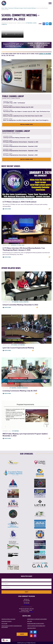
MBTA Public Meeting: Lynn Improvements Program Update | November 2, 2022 (25, 435)
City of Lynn (4, 624)
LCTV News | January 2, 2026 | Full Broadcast (19, 202)
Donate (22, 634)
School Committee (24, 302)
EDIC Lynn (30, 621)
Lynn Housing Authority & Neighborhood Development (12, 627)
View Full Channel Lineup (27, 125)
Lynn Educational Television (8, 619)
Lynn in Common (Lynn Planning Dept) (36, 626)
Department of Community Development (37, 619)
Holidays (17, 199)
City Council (14, 345)
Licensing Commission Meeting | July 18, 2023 (20, 391)
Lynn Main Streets (32, 628)
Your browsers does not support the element (12, 32)
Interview (22, 199)
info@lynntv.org (26, 604)
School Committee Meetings (29, 8)
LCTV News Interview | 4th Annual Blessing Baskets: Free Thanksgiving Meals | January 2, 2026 (24, 249)
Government (11, 8)
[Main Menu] (50, 3)
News (32, 199)
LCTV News (27, 199)
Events (13, 199)
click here (31, 612)
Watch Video (8, 209)
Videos (6, 8)
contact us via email (45, 54)
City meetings (29, 23)
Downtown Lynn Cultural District (36, 624)
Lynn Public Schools (6, 621)
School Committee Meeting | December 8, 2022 (20, 305)
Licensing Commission (22, 388)
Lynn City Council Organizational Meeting (18, 348)
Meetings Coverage (19, 8)
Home (3, 8)
